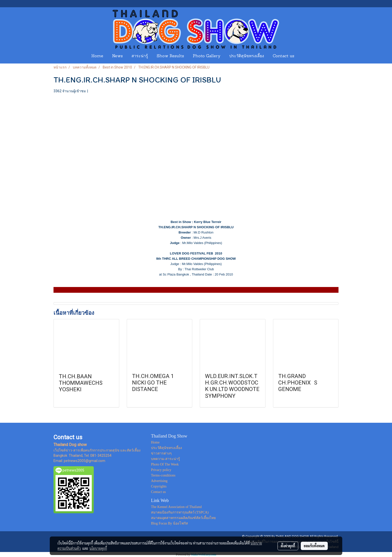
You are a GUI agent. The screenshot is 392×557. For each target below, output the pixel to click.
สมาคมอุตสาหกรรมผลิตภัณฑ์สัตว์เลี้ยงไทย (183, 518)
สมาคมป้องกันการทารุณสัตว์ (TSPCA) (180, 512)
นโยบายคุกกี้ (98, 548)
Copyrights (159, 486)
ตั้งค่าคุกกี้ (288, 546)
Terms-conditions (163, 475)
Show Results (170, 56)
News (117, 56)
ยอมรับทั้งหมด (314, 546)
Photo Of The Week (165, 464)
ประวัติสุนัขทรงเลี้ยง (247, 56)
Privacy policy (161, 470)
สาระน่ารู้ (140, 56)
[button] (303, 56)
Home (97, 56)
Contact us (283, 56)
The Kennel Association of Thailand (176, 507)
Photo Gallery (207, 56)
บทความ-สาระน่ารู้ (165, 459)
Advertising (159, 481)
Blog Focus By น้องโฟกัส (169, 523)
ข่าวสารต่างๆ (161, 453)
